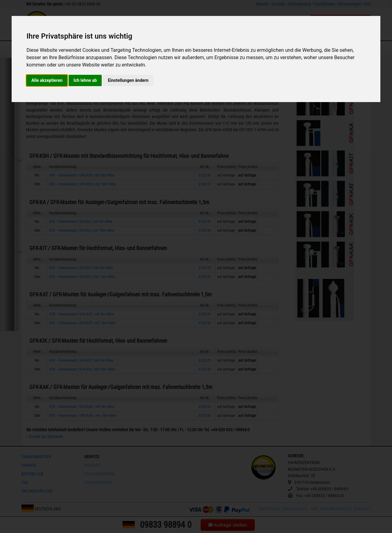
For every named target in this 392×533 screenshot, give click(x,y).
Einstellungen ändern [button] (128, 80)
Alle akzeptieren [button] (47, 80)
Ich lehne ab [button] (85, 80)
